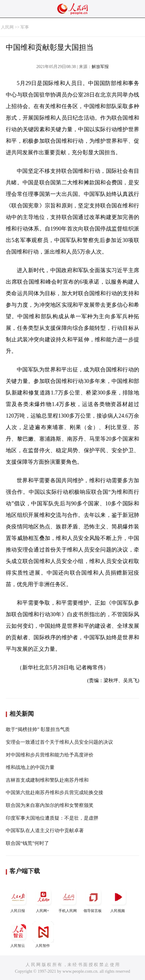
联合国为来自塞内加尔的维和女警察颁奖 (50, 805)
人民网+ (43, 900)
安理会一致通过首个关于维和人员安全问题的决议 (59, 742)
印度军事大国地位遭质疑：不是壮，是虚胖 (52, 818)
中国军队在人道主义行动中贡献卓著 (45, 830)
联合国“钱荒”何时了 (27, 843)
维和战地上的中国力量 (30, 767)
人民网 (7, 27)
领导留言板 (93, 900)
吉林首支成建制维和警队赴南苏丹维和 (47, 780)
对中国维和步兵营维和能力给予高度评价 (50, 755)
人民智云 (18, 935)
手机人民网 (68, 900)
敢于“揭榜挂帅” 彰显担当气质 (38, 729)
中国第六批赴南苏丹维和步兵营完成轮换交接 (55, 792)
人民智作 (43, 935)
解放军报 (100, 67)
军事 (25, 27)
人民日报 (18, 900)
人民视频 (118, 900)
